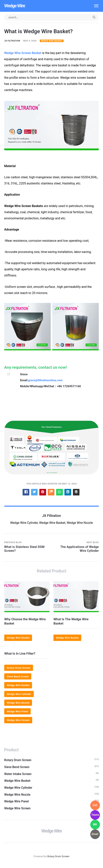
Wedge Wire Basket (52, 41)
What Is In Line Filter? (20, 654)
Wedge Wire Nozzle (18, 703)
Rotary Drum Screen (19, 668)
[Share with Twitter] (34, 492)
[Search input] (51, 17)
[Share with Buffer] (76, 492)
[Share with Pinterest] (43, 492)
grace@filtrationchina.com (45, 380)
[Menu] (94, 6)
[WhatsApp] (95, 825)
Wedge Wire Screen (18, 720)
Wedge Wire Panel (18, 712)
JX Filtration (12, 41)
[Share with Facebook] (26, 492)
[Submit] (94, 18)
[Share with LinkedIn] (68, 492)
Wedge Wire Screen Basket (23, 53)
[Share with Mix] (51, 492)
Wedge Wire (15, 6)
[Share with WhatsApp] (60, 492)
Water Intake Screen (18, 774)
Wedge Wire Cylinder (19, 694)
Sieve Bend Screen (18, 677)
